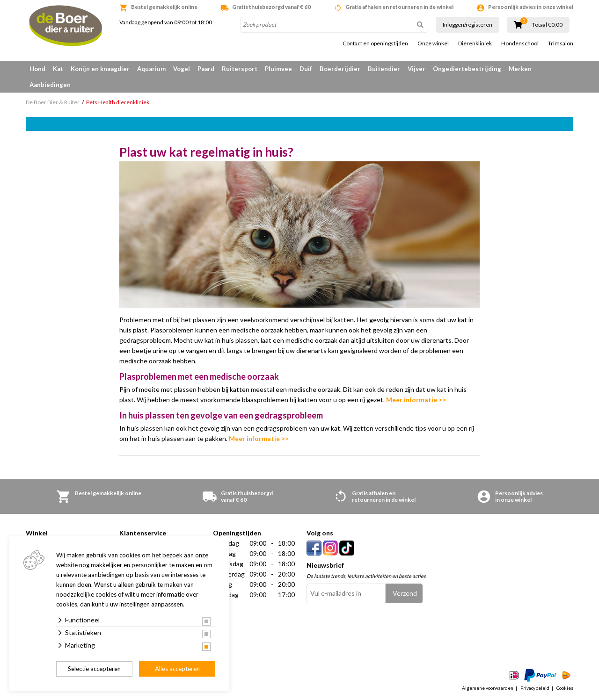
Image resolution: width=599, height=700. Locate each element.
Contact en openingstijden (375, 43)
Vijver (416, 69)
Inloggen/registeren (468, 25)
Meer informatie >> (416, 400)
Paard (206, 69)
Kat (58, 69)
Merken (520, 69)
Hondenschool (520, 43)
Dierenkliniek (475, 43)
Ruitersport (240, 69)
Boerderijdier (340, 69)
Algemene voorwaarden (488, 688)
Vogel (182, 69)
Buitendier (384, 69)
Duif (306, 69)
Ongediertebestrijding (467, 69)
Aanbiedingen (50, 85)
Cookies (565, 688)
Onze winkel (433, 43)
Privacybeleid (535, 688)
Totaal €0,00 (547, 25)
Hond (37, 69)
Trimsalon (561, 43)
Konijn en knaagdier (100, 69)
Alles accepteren (177, 669)
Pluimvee (278, 69)
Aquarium (151, 69)
